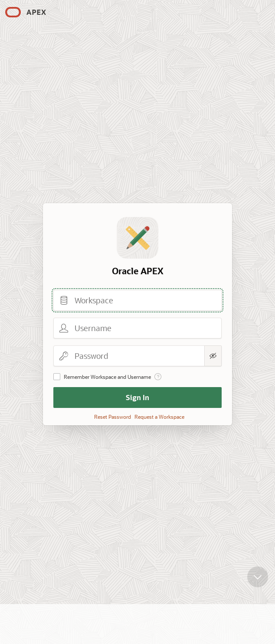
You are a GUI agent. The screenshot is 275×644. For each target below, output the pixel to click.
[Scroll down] (258, 582)
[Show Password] (213, 356)
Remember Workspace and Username (107, 377)
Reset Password (113, 417)
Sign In (137, 397)
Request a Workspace (159, 417)
